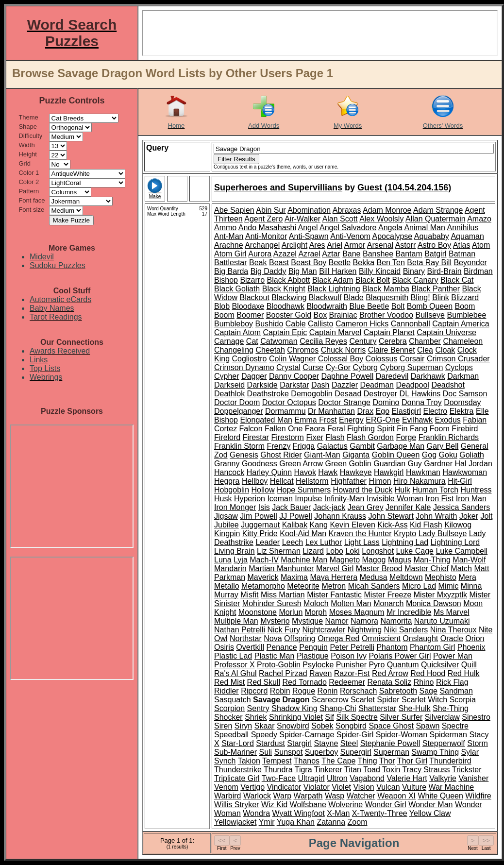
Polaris (381, 656)
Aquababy (432, 236)
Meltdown (406, 577)
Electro (435, 411)
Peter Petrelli (352, 647)
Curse (313, 367)
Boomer (250, 315)
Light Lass (362, 542)
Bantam (409, 254)
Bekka (364, 263)
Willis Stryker (236, 805)
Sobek (322, 726)
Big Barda (231, 271)
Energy (351, 420)
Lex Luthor (324, 542)
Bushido (269, 324)
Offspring (300, 638)
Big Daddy (269, 271)
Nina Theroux (454, 630)
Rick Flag (452, 682)
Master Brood (379, 568)
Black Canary (415, 280)
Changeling (234, 350)
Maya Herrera (334, 577)
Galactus (332, 446)
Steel (349, 743)
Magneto (345, 560)
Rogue (304, 691)
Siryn (243, 726)
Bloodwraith (327, 306)
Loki (352, 551)
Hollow (263, 490)
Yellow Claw (430, 813)
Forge (406, 437)
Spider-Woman (402, 735)
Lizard (313, 551)
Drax (365, 411)
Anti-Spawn (309, 236)
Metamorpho (263, 586)
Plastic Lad (233, 656)
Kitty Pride (260, 534)
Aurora (260, 254)
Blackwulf (325, 297)
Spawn (428, 726)
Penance (282, 647)
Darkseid (229, 385)
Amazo (479, 219)
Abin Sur (271, 210)
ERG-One (383, 420)
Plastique (313, 656)
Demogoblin (311, 394)
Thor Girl (412, 761)
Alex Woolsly (381, 219)
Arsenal (380, 245)
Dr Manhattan (331, 411)
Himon (380, 481)
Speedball (231, 735)
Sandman (456, 691)
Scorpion (229, 708)
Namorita (396, 621)
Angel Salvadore (348, 228)
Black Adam (333, 280)
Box (320, 315)
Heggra (227, 481)
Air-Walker (302, 219)
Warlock (257, 796)
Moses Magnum (357, 612)
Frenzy (278, 446)
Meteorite (303, 586)
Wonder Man (430, 805)
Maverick (263, 577)
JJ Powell (296, 516)
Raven (320, 673)
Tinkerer (328, 770)
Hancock (229, 472)
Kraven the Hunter (360, 534)
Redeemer (347, 682)
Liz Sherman (279, 551)
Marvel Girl (335, 568)
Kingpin (227, 534)
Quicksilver (440, 665)
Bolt (398, 306)
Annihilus (462, 228)
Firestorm (287, 437)
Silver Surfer (401, 717)
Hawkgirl (389, 472)
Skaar (265, 726)
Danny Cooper (294, 376)
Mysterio (275, 621)
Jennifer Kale (408, 507)
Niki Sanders (406, 630)
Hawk (328, 472)
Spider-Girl (355, 735)
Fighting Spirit (371, 429)
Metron (334, 586)
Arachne (229, 245)
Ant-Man (229, 236)
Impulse (308, 499)
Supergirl (356, 752)
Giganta (356, 455)
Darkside (262, 385)
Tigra (303, 770)
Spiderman (448, 735)
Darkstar (294, 385)
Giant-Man (322, 455)
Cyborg (365, 367)
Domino (386, 402)
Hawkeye (356, 472)
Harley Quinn (269, 472)
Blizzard (465, 297)
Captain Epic (285, 332)
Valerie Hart (407, 778)
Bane (351, 254)
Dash (320, 385)
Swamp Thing (436, 752)
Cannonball (411, 324)
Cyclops (459, 367)
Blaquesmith (387, 297)
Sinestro (476, 717)
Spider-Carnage (307, 735)
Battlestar (231, 263)
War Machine (452, 787)
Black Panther (436, 289)
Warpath (308, 796)
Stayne (326, 743)
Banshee (378, 254)
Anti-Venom (350, 236)
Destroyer (380, 394)
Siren (223, 726)
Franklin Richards (449, 437)
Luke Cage (415, 551)
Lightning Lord (455, 542)
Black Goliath (237, 289)
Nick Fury (284, 630)
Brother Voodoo (386, 315)
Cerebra (393, 341)
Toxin (391, 770)
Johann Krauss (340, 516)
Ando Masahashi (267, 228)
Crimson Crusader (458, 359)
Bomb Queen (430, 306)
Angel (308, 228)
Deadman (377, 385)
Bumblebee (466, 315)
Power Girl (413, 656)
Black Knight (284, 289)
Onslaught (420, 638)
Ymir (267, 822)
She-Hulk (415, 708)
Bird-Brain (445, 271)
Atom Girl (230, 254)
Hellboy (255, 481)
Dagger (254, 376)
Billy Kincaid (380, 271)
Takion (249, 761)
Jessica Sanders (462, 507)
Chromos (303, 350)
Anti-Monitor (266, 236)
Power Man (453, 656)
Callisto (320, 324)
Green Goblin (348, 464)
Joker (469, 516)
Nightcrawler (324, 630)
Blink (441, 297)
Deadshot (448, 385)
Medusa (374, 577)
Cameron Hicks (362, 324)
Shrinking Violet (296, 717)
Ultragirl (311, 778)
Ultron (337, 778)
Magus (400, 560)
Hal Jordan (473, 464)
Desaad (348, 394)
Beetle (340, 263)
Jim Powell (258, 516)
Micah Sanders (374, 586)
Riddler (227, 691)
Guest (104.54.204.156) (404, 187)
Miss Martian (283, 595)
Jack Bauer (291, 507)
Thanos (307, 761)
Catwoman (279, 341)
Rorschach (358, 691)
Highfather (349, 481)
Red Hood (428, 673)
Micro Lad (419, 586)
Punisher (351, 665)
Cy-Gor (338, 367)
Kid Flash (426, 525)
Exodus (448, 420)
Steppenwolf (444, 743)
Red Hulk (464, 673)
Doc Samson (465, 394)
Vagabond (367, 778)
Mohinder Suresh (272, 603)
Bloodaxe (248, 306)
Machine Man (304, 560)
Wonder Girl (386, 805)
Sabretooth (398, 691)
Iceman (280, 499)
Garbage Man (401, 446)
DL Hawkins (420, 394)
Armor (355, 245)
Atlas (462, 245)
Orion (475, 638)
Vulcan (388, 787)
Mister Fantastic (334, 595)
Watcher (361, 796)
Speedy (264, 735)
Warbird (227, 796)
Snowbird (293, 726)
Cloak (445, 350)
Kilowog (458, 525)
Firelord (227, 437)
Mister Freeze (388, 595)
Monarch (388, 603)
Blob (222, 306)
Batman (462, 254)
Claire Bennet (392, 350)
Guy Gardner (430, 464)
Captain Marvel (336, 332)
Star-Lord (238, 743)
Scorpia (463, 700)
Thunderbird (450, 761)
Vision (363, 787)
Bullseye (430, 315)
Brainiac (343, 315)
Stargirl (299, 743)
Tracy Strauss (426, 770)
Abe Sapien (234, 210)
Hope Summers (304, 490)
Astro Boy (434, 245)
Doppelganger (239, 411)
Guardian (389, 464)
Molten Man (351, 603)
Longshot (378, 551)
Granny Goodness (246, 464)
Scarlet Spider (375, 700)
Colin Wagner (292, 359)
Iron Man (471, 499)
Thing (368, 761)
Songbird (351, 726)
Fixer (315, 437)
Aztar (331, 254)
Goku (448, 455)
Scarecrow (330, 700)
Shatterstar (377, 708)
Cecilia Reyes (323, 341)
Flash (335, 437)
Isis (264, 507)
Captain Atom (237, 332)
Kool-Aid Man (303, 534)
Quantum (403, 665)
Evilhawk (417, 420)
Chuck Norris (343, 350)
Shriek (256, 717)
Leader (268, 542)
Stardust (270, 743)
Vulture (414, 787)
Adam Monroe (387, 210)
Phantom (392, 647)
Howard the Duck (363, 490)
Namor (337, 621)
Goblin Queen (396, 455)
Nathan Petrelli (240, 630)
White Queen (440, 796)
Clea (425, 350)
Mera (467, 577)
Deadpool (412, 385)
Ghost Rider (281, 455)
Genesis (244, 455)
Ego (383, 411)
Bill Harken (338, 271)
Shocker (228, 717)
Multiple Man (236, 621)
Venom (226, 787)
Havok (305, 472)
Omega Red (338, 638)
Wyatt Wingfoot (298, 813)
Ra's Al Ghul (235, 673)
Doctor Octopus (289, 402)
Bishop (226, 280)
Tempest (277, 761)
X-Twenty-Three (380, 813)
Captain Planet (389, 332)
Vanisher (473, 778)
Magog (374, 560)
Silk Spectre (357, 717)
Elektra (462, 411)
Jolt (486, 516)
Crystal (288, 367)
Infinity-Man (344, 499)
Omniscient (381, 638)
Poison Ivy (349, 656)
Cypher (227, 376)
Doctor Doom (237, 402)
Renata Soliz (389, 682)
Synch (225, 761)
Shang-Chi (338, 708)
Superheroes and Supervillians (278, 187)
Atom (481, 245)
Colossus (382, 359)
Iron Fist (440, 499)
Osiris (224, 647)
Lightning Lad (405, 542)
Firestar (256, 437)
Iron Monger (235, 507)
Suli (265, 752)
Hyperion (250, 499)
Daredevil (392, 376)
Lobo (335, 551)
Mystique (307, 621)
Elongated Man (266, 420)
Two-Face (279, 778)
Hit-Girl (460, 481)
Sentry (258, 708)
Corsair (412, 359)
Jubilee (227, 525)
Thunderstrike (238, 770)
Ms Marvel (452, 612)
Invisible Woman (395, 499)
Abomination (309, 210)
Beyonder (470, 263)
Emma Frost (315, 420)
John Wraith (436, 516)
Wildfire (478, 796)
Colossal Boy (341, 359)
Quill (469, 665)
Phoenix (471, 647)
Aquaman (467, 236)
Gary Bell (443, 446)
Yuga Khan (296, 822)
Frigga (304, 446)
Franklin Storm (239, 446)
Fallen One (284, 429)
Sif (329, 717)
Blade (354, 297)
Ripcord (254, 691)
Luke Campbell (462, 551)
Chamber (425, 341)
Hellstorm (312, 481)
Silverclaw (442, 717)
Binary (414, 271)
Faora (315, 429)
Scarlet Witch (424, 700)
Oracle (452, 638)
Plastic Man (275, 656)
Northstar (246, 638)
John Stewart (391, 516)
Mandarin (230, 568)
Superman (391, 752)
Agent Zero (263, 219)
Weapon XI (396, 796)
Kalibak (295, 525)
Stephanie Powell (390, 743)
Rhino (424, 682)
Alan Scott (340, 219)
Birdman (478, 271)
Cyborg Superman (411, 367)
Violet (341, 787)
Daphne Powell (348, 376)
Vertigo (252, 787)
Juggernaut (260, 525)
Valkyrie (443, 778)
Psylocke (318, 665)
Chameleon (463, 341)
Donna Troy (422, 402)
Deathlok (229, 394)
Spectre (455, 726)
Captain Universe (446, 332)
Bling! (420, 297)
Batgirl (435, 254)
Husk (223, 499)
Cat (252, 341)
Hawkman (423, 472)
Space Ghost (391, 726)
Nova (273, 638)
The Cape (338, 761)
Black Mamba (386, 289)
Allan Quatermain (436, 219)
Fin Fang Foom (423, 429)
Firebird (465, 429)
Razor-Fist (352, 673)
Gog (429, 455)
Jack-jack (329, 507)
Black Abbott (289, 280)
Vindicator (284, 787)
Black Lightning (334, 289)
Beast (279, 263)
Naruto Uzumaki (442, 621)
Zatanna (331, 822)
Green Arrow (301, 464)
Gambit (362, 446)
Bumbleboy (234, 324)
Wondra (256, 813)
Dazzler (345, 385)
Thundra (278, 770)
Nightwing (365, 630)
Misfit (249, 595)
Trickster (467, 770)
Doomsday (462, 402)
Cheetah (270, 350)
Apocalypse (393, 236)
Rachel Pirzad (283, 673)
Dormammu (286, 411)
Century (363, 341)
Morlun (291, 612)
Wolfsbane (308, 805)
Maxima (294, 577)
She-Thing (451, 708)
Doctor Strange (344, 402)
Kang (319, 525)
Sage (428, 691)
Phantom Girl (432, 647)
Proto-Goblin (279, 665)
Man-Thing (432, 560)
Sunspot (289, 752)
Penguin (313, 647)
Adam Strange (438, 210)
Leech (293, 542)
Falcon (251, 429)
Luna (223, 560)
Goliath (472, 455)
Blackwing (289, 297)
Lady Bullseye (443, 534)
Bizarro (252, 280)
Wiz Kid (274, 805)
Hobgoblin (232, 490)
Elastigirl (406, 411)
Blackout (254, 297)
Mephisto (441, 577)
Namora (364, 621)
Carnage (229, 341)
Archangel (262, 245)
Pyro (377, 665)
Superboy (322, 752)
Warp (283, 796)
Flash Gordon (370, 437)
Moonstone (258, 612)
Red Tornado (305, 682)
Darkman (463, 376)
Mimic (449, 586)
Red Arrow (390, 673)
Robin (280, 691)
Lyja (241, 560)
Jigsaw (226, 516)
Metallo (227, 586)
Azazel (285, 254)
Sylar (470, 752)
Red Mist (229, 682)
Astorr (406, 245)
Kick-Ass (392, 525)
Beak (258, 263)
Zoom (358, 822)
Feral (336, 429)
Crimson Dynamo (244, 367)
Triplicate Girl (237, 778)
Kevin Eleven (352, 525)
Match (461, 568)
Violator (317, 787)
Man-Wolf (469, 560)
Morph (316, 612)
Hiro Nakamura (420, 481)
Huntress (476, 490)
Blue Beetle (369, 306)
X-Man (338, 813)
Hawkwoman (465, 472)
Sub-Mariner (235, 752)
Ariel (335, 245)
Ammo (225, 228)
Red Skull (264, 682)
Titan (353, 770)
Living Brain (235, 551)
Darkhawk (428, 376)
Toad (372, 770)
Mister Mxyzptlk (440, 595)
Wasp (335, 796)
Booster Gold (289, 315)
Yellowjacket (235, 822)
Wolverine (345, 805)
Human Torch (435, 490)
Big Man (303, 271)
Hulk (403, 490)
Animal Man (424, 228)
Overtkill (250, 647)
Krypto (405, 534)
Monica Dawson (434, 603)
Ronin (328, 691)
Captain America (461, 324)
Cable (296, 324)
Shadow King (294, 708)
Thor (387, 761)
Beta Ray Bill (429, 263)
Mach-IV (264, 560)
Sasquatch (233, 700)
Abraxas (347, 210)
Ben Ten (390, 263)
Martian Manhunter (281, 568)
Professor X (235, 665)
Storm (478, 743)
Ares (317, 245)
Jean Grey (366, 507)
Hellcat (282, 481)
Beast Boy (309, 263)
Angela (390, 228)
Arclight (294, 245)
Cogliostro (249, 359)
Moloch (316, 603)
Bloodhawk (286, 306)
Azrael (309, 254)
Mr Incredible (409, 612)
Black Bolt (373, 280)
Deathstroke (268, 394)
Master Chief (427, 568)
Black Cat (457, 280)
